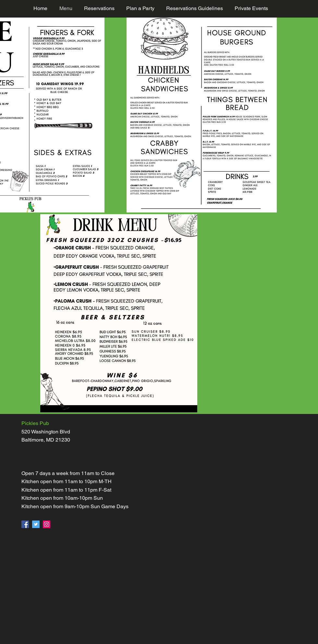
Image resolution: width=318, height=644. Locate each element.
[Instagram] (47, 524)
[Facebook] (25, 524)
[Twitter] (36, 524)
